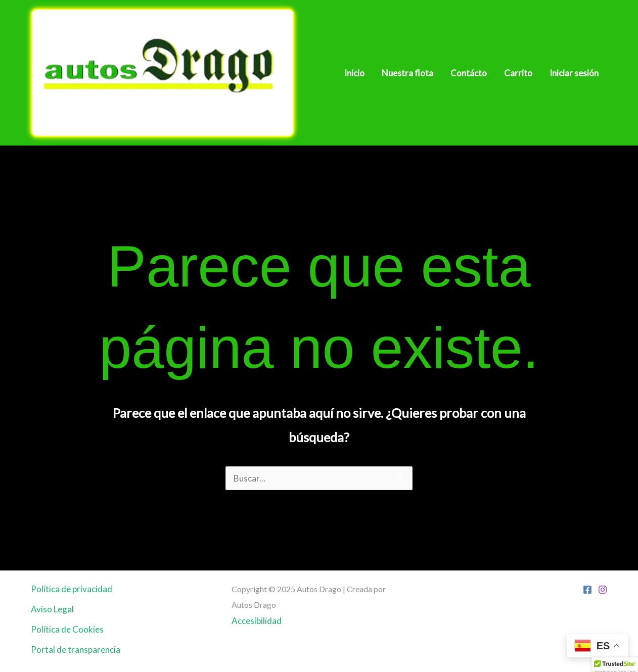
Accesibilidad (257, 621)
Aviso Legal (52, 609)
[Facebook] (587, 590)
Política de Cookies (67, 629)
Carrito (518, 73)
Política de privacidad (72, 589)
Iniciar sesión (574, 73)
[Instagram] (603, 590)
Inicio (354, 73)
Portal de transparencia (76, 650)
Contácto (469, 73)
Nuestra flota (407, 73)
